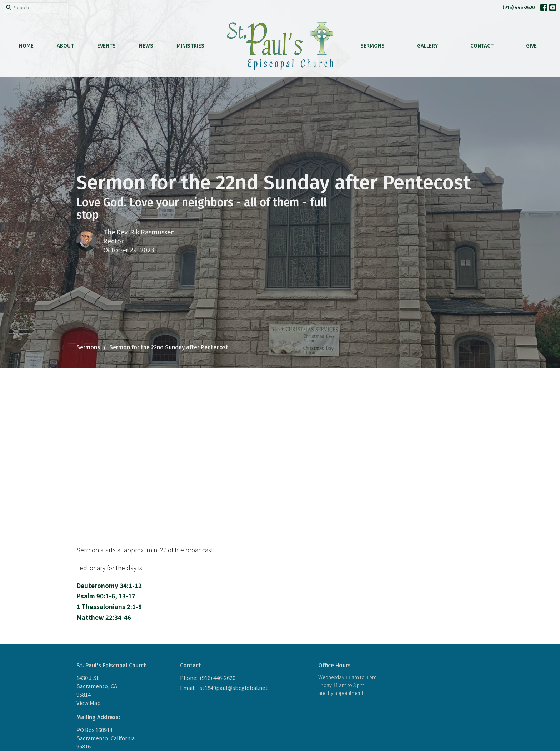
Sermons (372, 46)
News (146, 46)
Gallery (427, 46)
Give (531, 46)
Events (106, 46)
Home (26, 46)
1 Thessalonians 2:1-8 (109, 606)
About (65, 46)
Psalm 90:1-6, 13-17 (106, 596)
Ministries (190, 46)
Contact (482, 46)
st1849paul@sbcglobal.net (234, 688)
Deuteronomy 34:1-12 (109, 585)
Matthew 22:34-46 (104, 617)
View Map (89, 703)
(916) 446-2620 (519, 7)
